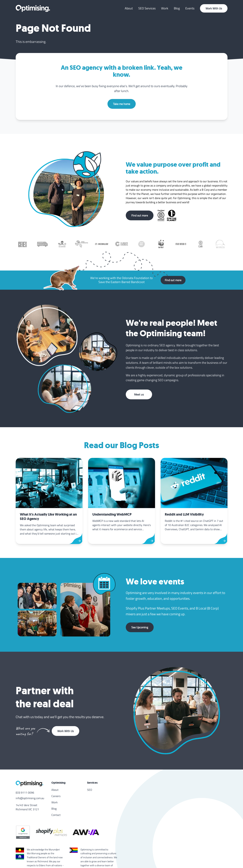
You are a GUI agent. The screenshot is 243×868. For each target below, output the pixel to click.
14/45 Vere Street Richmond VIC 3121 (27, 807)
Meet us (139, 394)
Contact (56, 815)
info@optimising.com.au (30, 798)
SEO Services (147, 8)
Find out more (140, 215)
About (129, 8)
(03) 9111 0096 (25, 793)
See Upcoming (140, 627)
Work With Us (214, 8)
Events (190, 8)
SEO (90, 790)
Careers (56, 796)
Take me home (122, 104)
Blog (177, 8)
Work (165, 8)
